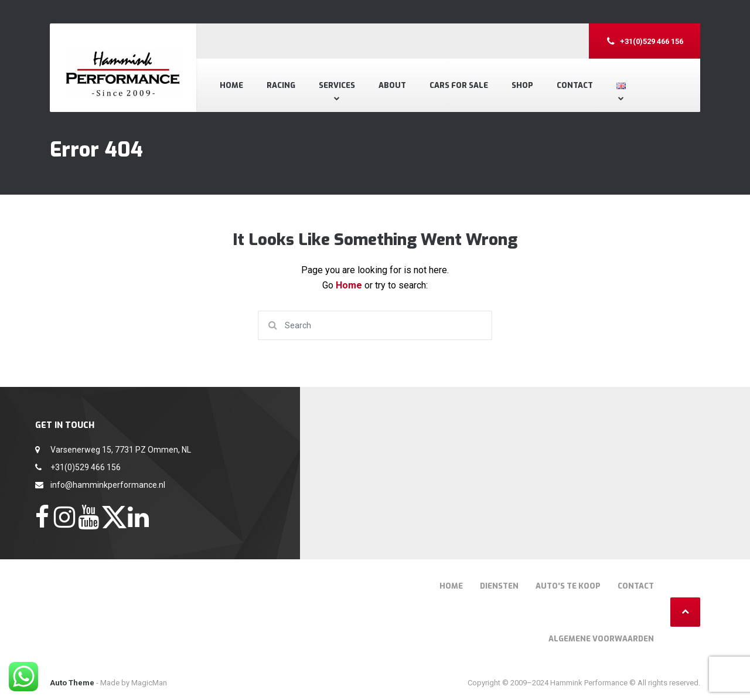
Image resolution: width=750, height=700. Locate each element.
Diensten (499, 586)
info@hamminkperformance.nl (108, 485)
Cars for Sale (459, 85)
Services (337, 85)
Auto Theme (72, 683)
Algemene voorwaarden (601, 639)
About (392, 85)
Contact (575, 85)
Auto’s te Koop (568, 586)
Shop (522, 85)
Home (231, 85)
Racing (281, 85)
